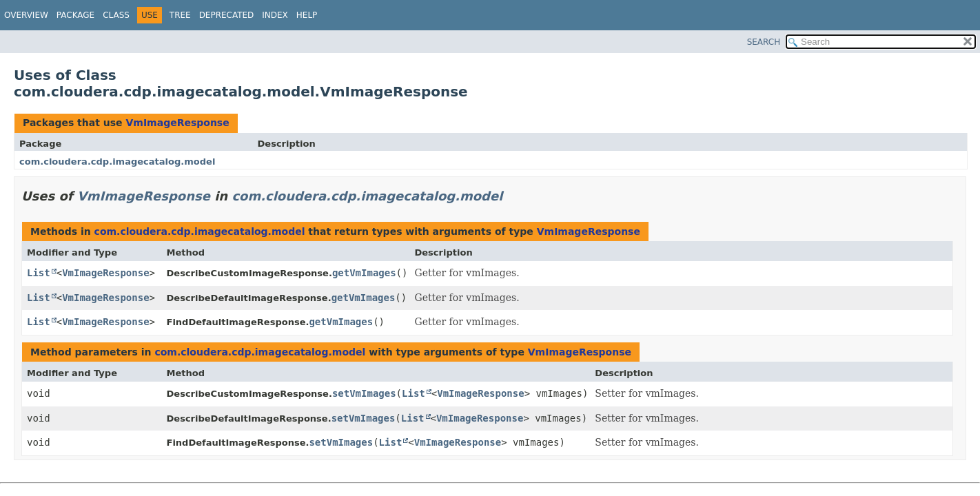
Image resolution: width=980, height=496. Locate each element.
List (39, 273)
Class (116, 15)
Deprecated (227, 15)
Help (307, 15)
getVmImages (364, 273)
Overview (26, 15)
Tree (180, 15)
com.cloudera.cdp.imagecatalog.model (117, 162)
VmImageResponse (177, 123)
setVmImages (364, 393)
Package (75, 15)
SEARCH (764, 42)
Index (275, 15)
